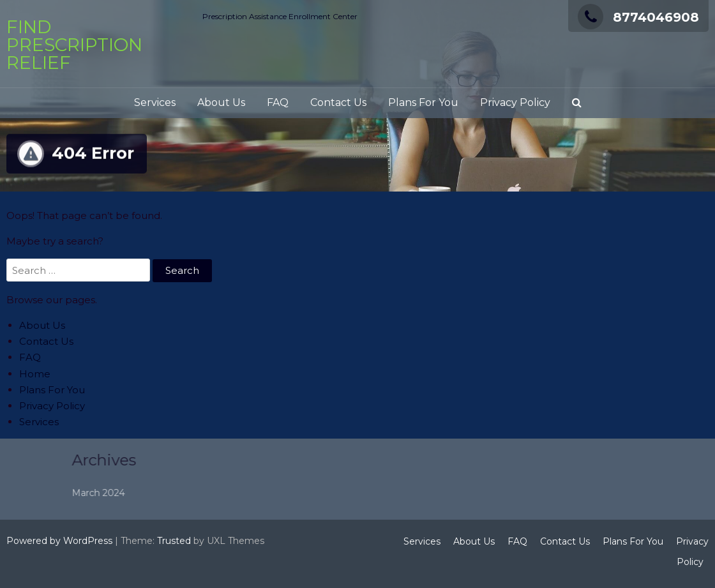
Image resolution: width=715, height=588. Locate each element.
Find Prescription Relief (74, 45)
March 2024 (133, 493)
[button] (577, 103)
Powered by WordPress (59, 541)
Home (35, 374)
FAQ (278, 102)
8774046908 (638, 17)
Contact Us (338, 102)
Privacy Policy (515, 102)
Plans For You (423, 102)
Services (155, 102)
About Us (221, 102)
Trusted (174, 541)
